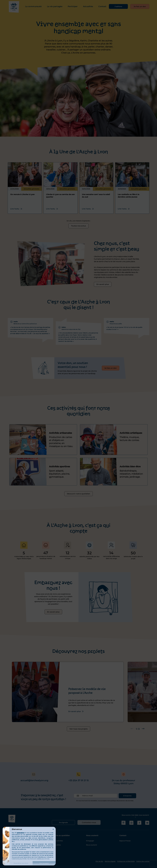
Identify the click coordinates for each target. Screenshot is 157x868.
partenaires (20, 833)
